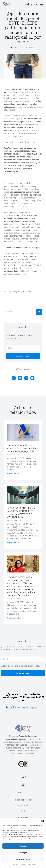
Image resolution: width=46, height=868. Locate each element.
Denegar (23, 853)
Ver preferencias (23, 859)
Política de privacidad (19, 865)
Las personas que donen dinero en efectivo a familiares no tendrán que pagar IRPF (23, 448)
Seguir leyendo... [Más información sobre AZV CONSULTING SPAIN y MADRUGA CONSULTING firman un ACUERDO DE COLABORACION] (14, 543)
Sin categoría (31, 47)
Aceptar (23, 846)
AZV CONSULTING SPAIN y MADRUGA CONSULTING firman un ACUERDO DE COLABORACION (21, 513)
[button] (42, 821)
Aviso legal (31, 865)
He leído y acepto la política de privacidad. (22, 666)
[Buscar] (39, 312)
